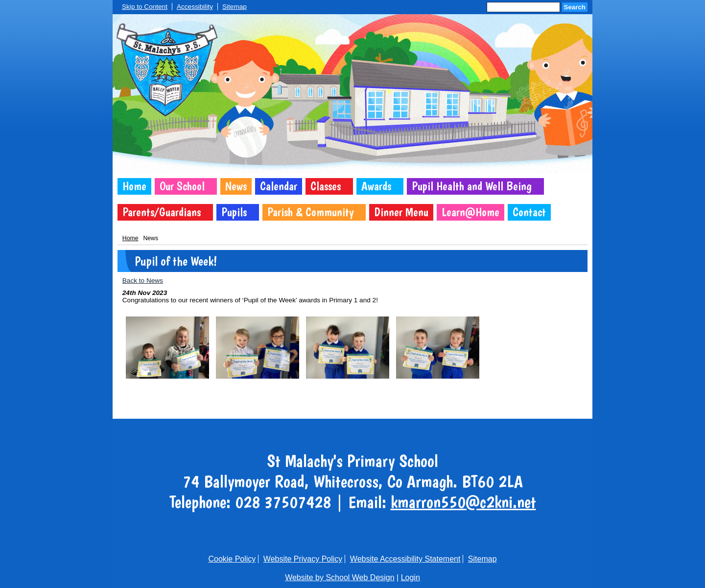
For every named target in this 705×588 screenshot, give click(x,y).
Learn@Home (470, 212)
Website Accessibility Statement (405, 559)
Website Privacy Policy (303, 559)
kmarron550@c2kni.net (463, 502)
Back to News (143, 281)
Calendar (279, 186)
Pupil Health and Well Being (472, 186)
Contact (529, 212)
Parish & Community (310, 212)
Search (575, 7)
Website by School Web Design (340, 577)
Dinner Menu (401, 212)
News (236, 186)
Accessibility (195, 7)
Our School (182, 186)
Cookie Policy (232, 559)
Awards (376, 186)
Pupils (234, 212)
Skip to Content (145, 7)
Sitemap (235, 7)
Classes (326, 186)
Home (134, 186)
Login (411, 577)
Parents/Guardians (162, 212)
